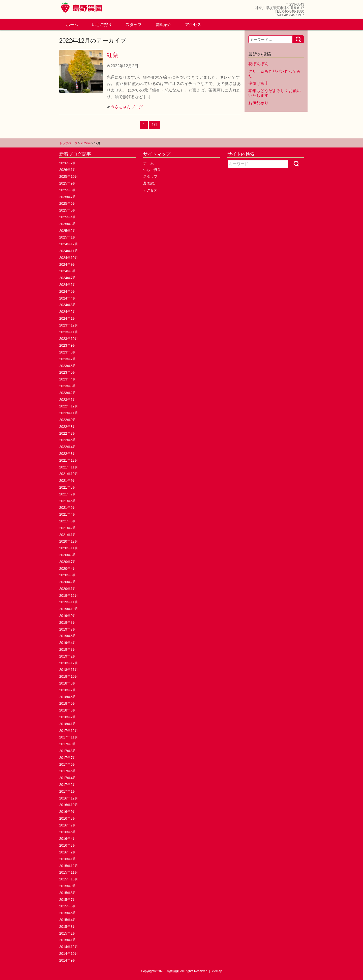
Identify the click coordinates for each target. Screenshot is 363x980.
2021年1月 (68, 535)
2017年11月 (69, 737)
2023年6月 (68, 366)
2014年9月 (68, 960)
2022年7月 (68, 433)
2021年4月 (68, 514)
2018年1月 (68, 724)
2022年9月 (68, 420)
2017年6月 (68, 764)
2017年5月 (68, 771)
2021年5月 (68, 508)
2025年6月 (68, 203)
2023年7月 (68, 359)
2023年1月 (68, 400)
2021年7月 (68, 494)
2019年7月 (68, 629)
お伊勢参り (258, 103)
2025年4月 (68, 217)
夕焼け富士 (258, 83)
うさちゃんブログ (127, 107)
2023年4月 (68, 379)
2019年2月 (68, 656)
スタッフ (134, 25)
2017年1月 (68, 791)
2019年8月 (68, 622)
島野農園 (173, 971)
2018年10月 (69, 676)
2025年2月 (68, 231)
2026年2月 (68, 163)
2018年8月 (68, 683)
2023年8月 (68, 352)
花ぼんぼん (258, 64)
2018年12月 (69, 663)
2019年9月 (68, 616)
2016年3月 (68, 845)
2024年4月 (68, 298)
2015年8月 (68, 893)
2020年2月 (68, 582)
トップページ (68, 143)
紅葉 (112, 55)
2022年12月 (69, 406)
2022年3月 (68, 454)
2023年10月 (69, 339)
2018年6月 (68, 697)
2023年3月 (68, 386)
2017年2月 (68, 785)
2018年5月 (68, 703)
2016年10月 (69, 805)
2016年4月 (68, 839)
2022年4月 (68, 447)
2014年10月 (69, 954)
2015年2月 (68, 933)
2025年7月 (68, 197)
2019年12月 (69, 596)
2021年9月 (68, 481)
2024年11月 (69, 251)
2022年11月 (69, 413)
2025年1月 (68, 237)
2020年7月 (68, 562)
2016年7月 (68, 825)
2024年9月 (68, 264)
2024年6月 (68, 285)
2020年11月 (69, 548)
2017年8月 (68, 751)
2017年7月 (68, 758)
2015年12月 (69, 866)
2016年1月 (68, 859)
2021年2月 (68, 528)
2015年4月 (68, 920)
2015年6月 (68, 906)
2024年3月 (68, 305)
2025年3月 (68, 224)
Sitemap (216, 971)
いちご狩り (102, 25)
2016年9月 (68, 812)
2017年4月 (68, 778)
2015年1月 (68, 940)
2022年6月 (68, 440)
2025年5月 (68, 210)
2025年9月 (68, 183)
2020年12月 (69, 541)
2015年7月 (68, 900)
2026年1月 (68, 170)
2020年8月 (68, 555)
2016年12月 (69, 798)
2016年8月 (68, 818)
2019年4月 (68, 643)
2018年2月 (68, 717)
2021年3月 (68, 521)
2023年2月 (68, 393)
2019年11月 (69, 602)
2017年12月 (69, 731)
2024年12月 (69, 244)
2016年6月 (68, 832)
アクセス (193, 25)
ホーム (72, 25)
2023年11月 (69, 332)
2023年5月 (68, 372)
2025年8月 (68, 190)
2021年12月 (69, 460)
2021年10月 (69, 474)
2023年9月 (68, 345)
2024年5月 (68, 291)
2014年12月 (69, 947)
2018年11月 (69, 670)
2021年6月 (68, 501)
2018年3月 (68, 710)
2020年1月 (68, 589)
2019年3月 (68, 649)
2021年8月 (68, 487)
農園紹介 (163, 25)
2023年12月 (69, 325)
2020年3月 (68, 575)
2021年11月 (69, 467)
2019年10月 (69, 609)
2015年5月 (68, 913)
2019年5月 (68, 636)
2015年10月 (69, 879)
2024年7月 (68, 278)
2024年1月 (68, 318)
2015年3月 (68, 927)
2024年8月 (68, 271)
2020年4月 (68, 569)
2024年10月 (69, 258)
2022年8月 (68, 427)
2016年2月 (68, 852)
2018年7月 (68, 690)
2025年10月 (69, 176)
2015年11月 (69, 872)
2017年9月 (68, 744)
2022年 (86, 143)
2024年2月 (68, 312)
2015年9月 (68, 886)
